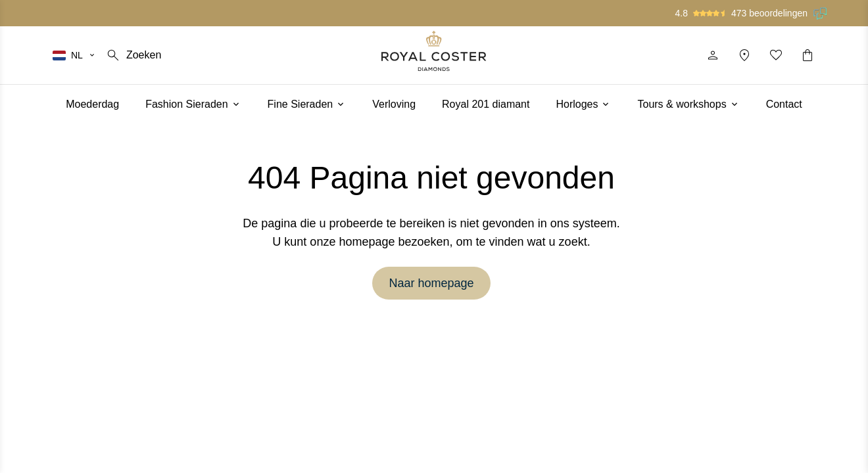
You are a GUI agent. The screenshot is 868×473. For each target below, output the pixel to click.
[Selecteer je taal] (74, 55)
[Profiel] (713, 55)
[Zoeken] (133, 55)
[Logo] (434, 51)
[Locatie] (744, 55)
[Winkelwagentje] (808, 55)
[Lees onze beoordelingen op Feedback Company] (821, 13)
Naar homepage (431, 283)
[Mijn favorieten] (776, 55)
